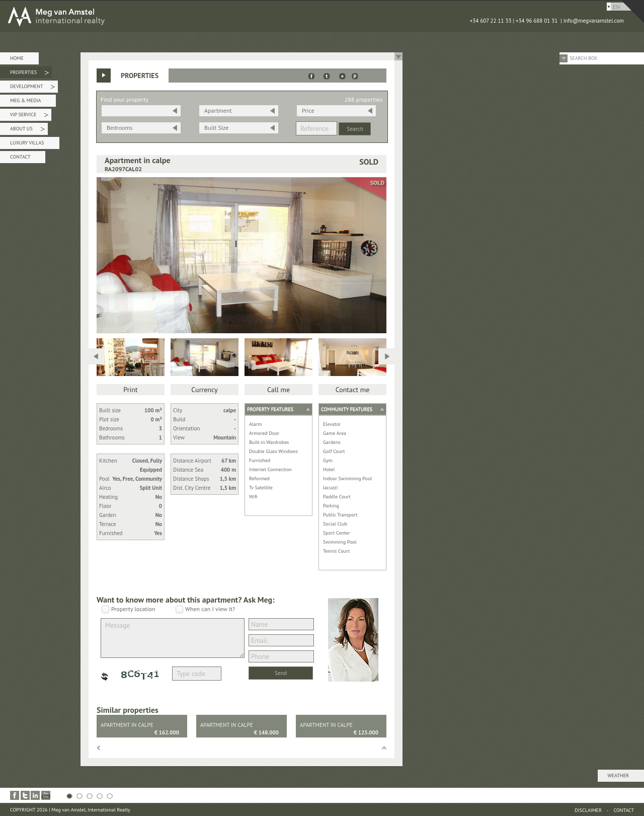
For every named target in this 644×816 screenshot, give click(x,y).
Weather (618, 775)
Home (17, 58)
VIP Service (29, 116)
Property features (270, 409)
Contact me (353, 390)
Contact (20, 157)
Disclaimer (588, 810)
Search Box (584, 58)
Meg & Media (25, 100)
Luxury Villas (27, 143)
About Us (27, 130)
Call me (278, 390)
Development (32, 88)
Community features (347, 409)
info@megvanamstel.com (594, 21)
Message (173, 638)
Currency (204, 390)
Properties (29, 74)
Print (130, 390)
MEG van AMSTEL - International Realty (151, 16)
